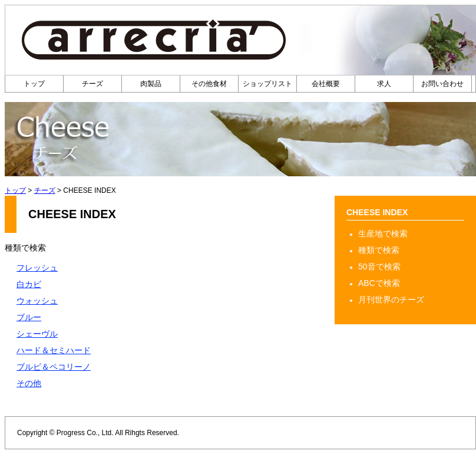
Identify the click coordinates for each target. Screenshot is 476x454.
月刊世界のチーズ (391, 300)
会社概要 (326, 84)
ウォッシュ (37, 301)
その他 (29, 383)
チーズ (92, 84)
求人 (384, 84)
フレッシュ (37, 268)
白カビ (29, 284)
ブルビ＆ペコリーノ (54, 367)
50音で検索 (379, 267)
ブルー (29, 317)
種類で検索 (379, 250)
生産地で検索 (383, 233)
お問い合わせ (442, 84)
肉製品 (151, 84)
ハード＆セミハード (54, 350)
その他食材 (209, 84)
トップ (34, 84)
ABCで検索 (379, 283)
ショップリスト (267, 84)
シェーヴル (37, 334)
